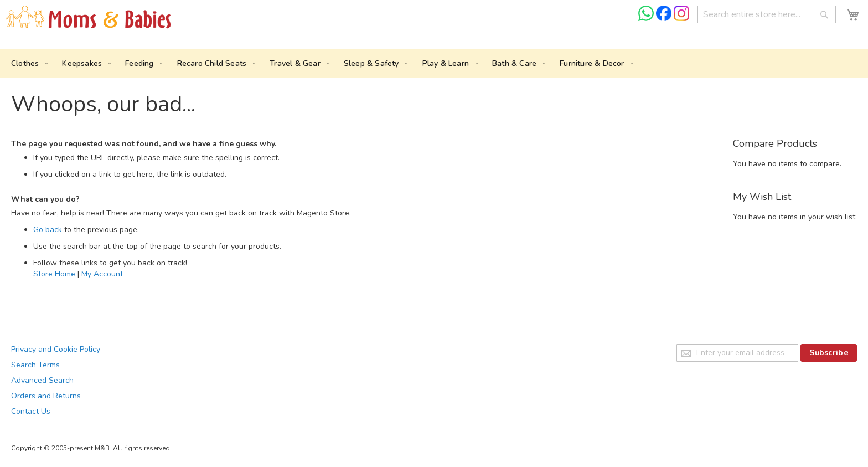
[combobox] (767, 14)
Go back (48, 230)
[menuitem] (27, 63)
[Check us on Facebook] (665, 19)
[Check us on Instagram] (681, 19)
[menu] (434, 63)
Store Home (54, 274)
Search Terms (35, 365)
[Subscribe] (829, 353)
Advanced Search (42, 380)
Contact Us (31, 411)
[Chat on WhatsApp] (647, 19)
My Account (102, 274)
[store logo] (89, 17)
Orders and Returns (46, 396)
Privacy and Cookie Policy (56, 349)
